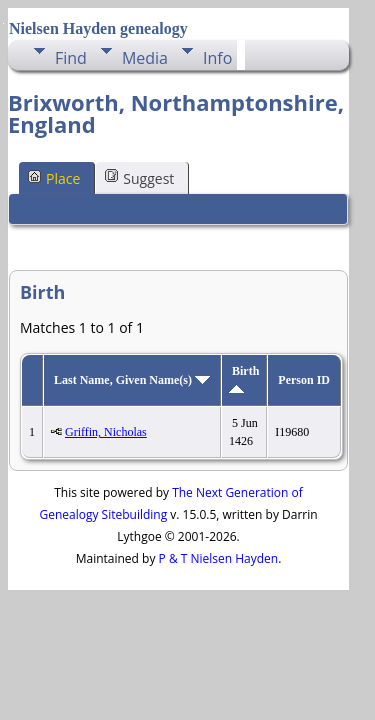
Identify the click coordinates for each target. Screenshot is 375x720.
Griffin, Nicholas (106, 432)
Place (54, 177)
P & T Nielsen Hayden (219, 558)
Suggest (139, 177)
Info (217, 58)
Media (145, 58)
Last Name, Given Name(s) (132, 380)
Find (71, 58)
